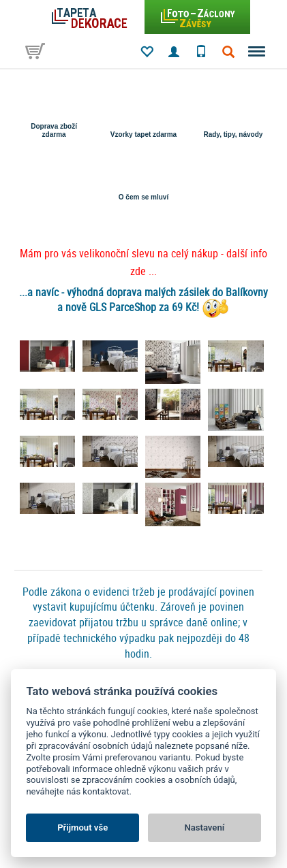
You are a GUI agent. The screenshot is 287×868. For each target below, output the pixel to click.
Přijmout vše (82, 827)
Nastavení (204, 827)
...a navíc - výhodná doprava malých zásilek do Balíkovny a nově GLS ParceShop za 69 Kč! (143, 300)
